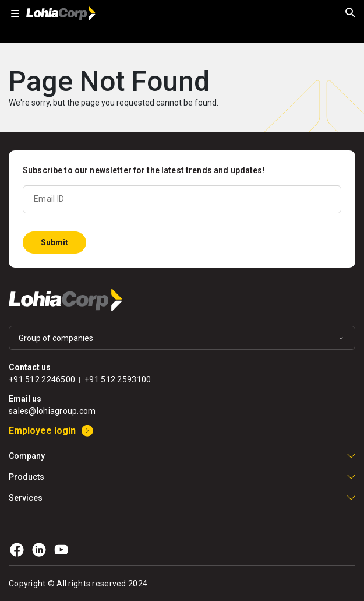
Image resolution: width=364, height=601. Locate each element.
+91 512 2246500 (42, 379)
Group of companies (56, 338)
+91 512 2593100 (118, 379)
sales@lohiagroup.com (52, 411)
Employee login (42, 430)
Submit (54, 242)
